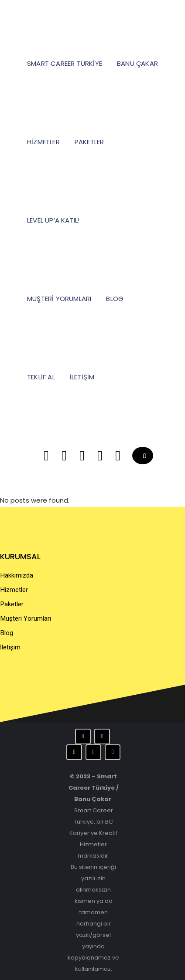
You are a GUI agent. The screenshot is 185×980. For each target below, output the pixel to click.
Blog (7, 633)
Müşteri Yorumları (26, 618)
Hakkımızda (17, 575)
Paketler (12, 604)
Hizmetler (14, 590)
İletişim (10, 647)
